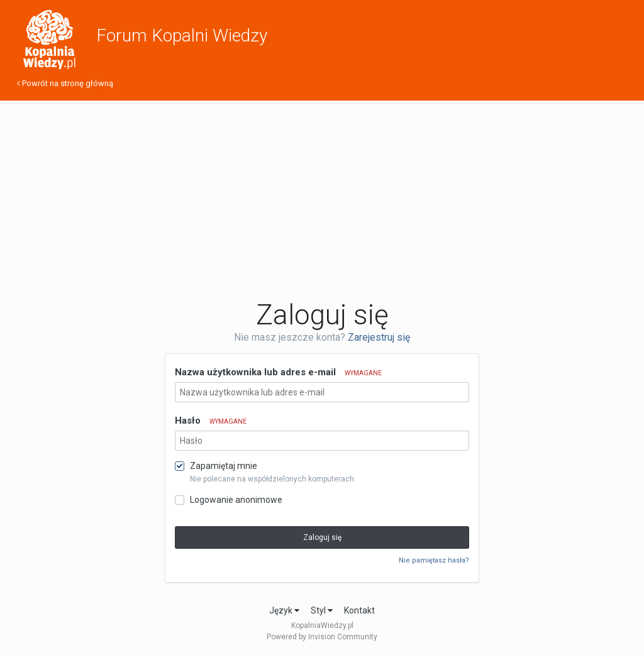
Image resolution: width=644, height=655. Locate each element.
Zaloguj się (322, 537)
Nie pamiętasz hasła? (434, 560)
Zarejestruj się (379, 337)
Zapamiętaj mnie (224, 466)
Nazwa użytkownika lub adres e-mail (278, 372)
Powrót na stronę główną (65, 83)
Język (284, 610)
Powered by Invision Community (322, 637)
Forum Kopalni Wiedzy (182, 36)
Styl (322, 610)
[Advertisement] (322, 201)
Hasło (211, 421)
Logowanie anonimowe (236, 500)
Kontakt (359, 610)
